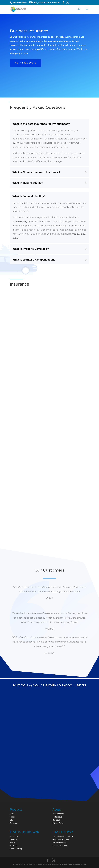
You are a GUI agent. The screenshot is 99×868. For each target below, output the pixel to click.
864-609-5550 (20, 3)
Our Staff (56, 820)
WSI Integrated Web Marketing (73, 864)
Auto (12, 814)
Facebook (14, 836)
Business (14, 823)
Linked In (14, 839)
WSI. (31, 864)
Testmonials (57, 817)
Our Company (58, 814)
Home (12, 817)
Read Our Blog (16, 849)
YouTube (13, 846)
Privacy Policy (58, 823)
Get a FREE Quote (26, 63)
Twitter (13, 843)
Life (11, 820)
